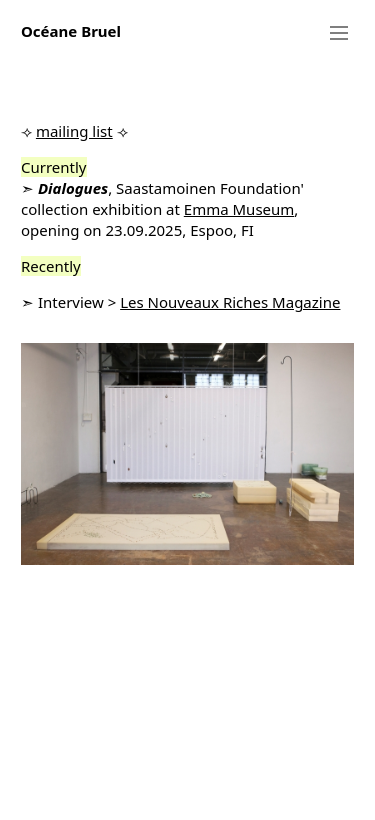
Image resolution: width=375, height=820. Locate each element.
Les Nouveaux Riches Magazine (230, 302)
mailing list (74, 131)
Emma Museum (239, 209)
